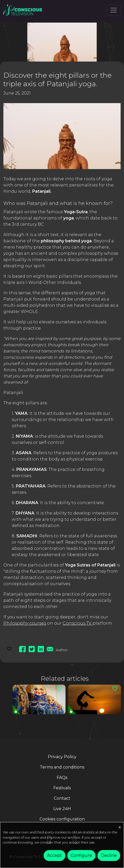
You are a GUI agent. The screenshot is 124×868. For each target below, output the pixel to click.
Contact (62, 798)
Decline (109, 855)
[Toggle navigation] (114, 10)
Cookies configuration (62, 819)
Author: (62, 650)
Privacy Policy (62, 757)
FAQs (62, 777)
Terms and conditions (62, 767)
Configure (81, 855)
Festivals (62, 788)
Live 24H (62, 809)
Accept (54, 855)
